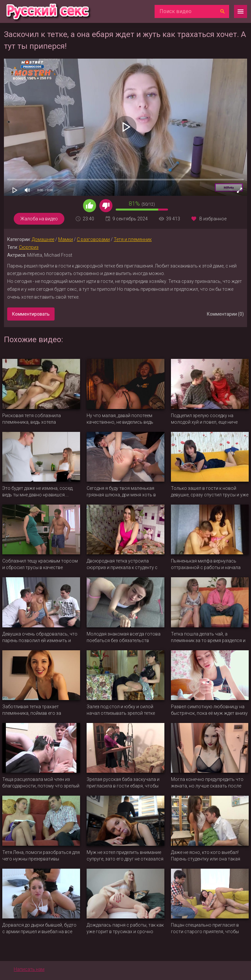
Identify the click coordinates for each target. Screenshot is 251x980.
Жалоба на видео (39, 219)
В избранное (213, 219)
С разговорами (93, 239)
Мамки (66, 239)
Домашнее (43, 239)
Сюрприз (29, 247)
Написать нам (29, 969)
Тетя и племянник (133, 239)
